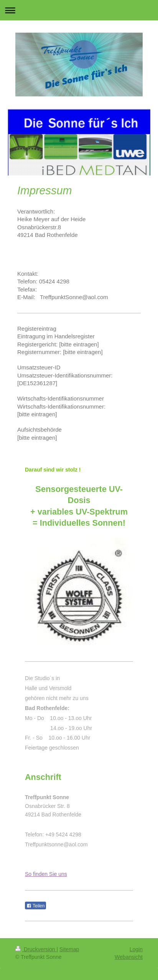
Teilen (35, 906)
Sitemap (69, 949)
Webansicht (129, 957)
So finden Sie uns (46, 874)
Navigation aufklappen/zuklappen (79, 10)
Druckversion (36, 949)
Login (136, 949)
